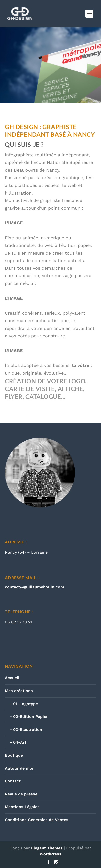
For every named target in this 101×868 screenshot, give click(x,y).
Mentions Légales (22, 807)
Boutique (14, 755)
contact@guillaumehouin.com (35, 587)
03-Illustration (28, 729)
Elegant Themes (47, 848)
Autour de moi (19, 768)
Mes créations (19, 691)
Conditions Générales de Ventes (37, 820)
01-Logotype (26, 704)
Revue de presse (21, 794)
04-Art (20, 742)
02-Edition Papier (31, 716)
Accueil (12, 678)
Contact (13, 781)
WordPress (51, 854)
